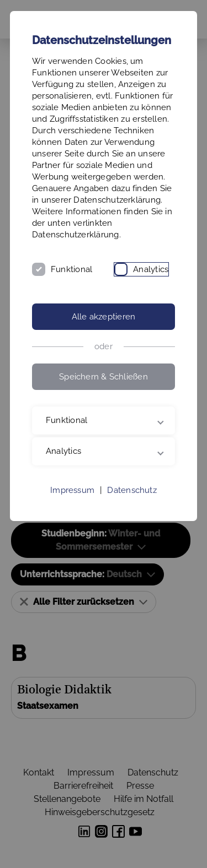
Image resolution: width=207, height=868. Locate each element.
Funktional (71, 269)
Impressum (72, 490)
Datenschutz (132, 490)
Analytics (151, 269)
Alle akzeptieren (104, 317)
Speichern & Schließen (104, 377)
